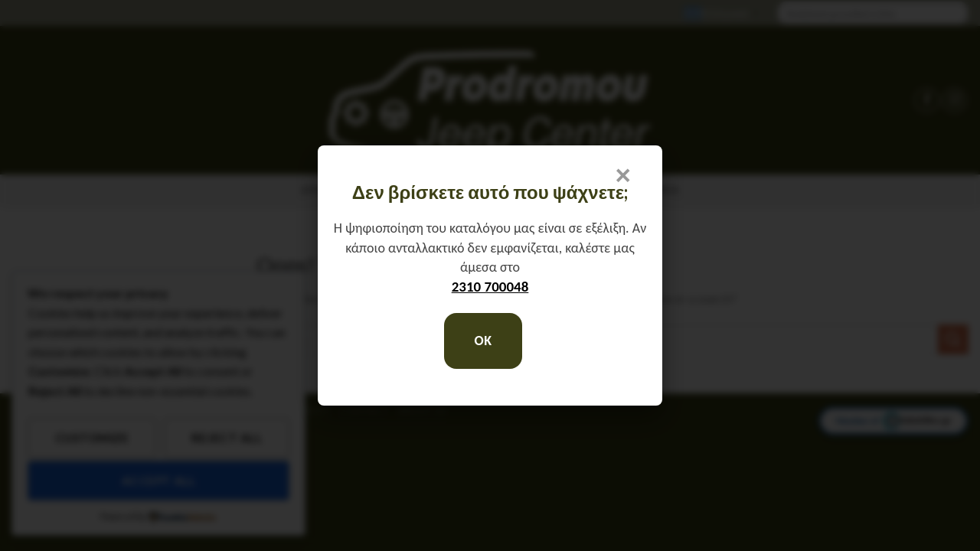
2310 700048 (490, 287)
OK (483, 341)
